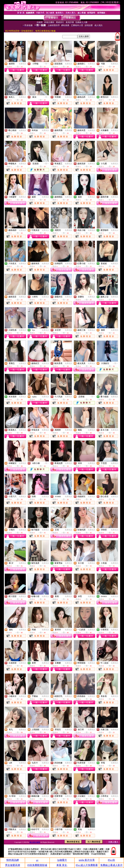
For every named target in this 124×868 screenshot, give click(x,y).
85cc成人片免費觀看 (87, 865)
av (37, 860)
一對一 (46, 64)
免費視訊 (22, 64)
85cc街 (111, 860)
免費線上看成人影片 (111, 865)
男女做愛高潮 (13, 865)
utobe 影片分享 (87, 860)
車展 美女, (62, 865)
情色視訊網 (13, 860)
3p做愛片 (62, 860)
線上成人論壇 (35, 842)
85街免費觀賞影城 (37, 865)
